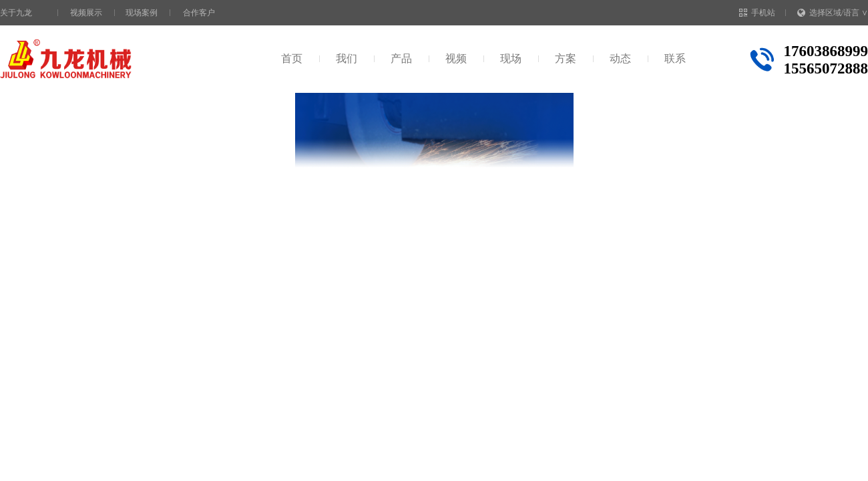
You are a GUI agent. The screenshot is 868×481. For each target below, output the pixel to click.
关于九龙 (16, 13)
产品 (401, 58)
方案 (566, 58)
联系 (675, 58)
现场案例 (142, 13)
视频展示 (86, 13)
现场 (511, 58)
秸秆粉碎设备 (189, 119)
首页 (292, 58)
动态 (620, 58)
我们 (347, 58)
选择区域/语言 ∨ (833, 13)
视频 (456, 58)
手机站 (757, 13)
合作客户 (199, 13)
